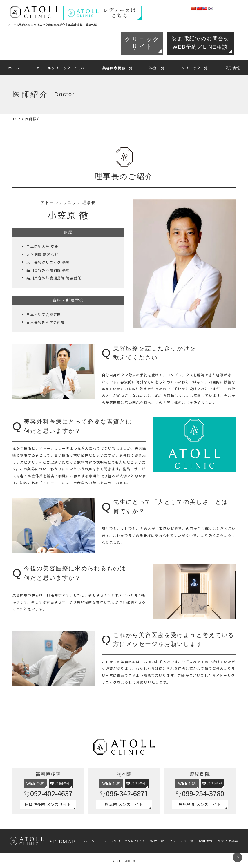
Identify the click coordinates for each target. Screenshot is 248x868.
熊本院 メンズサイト (124, 804)
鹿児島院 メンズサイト (200, 804)
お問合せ (61, 783)
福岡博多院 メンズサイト (48, 804)
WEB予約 (36, 783)
